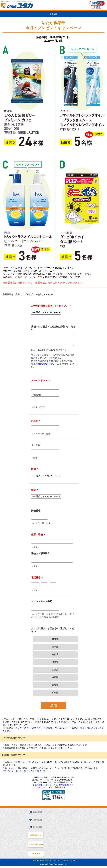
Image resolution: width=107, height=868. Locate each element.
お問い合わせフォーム (48, 366)
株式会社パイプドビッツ (45, 787)
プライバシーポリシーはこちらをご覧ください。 (26, 773)
